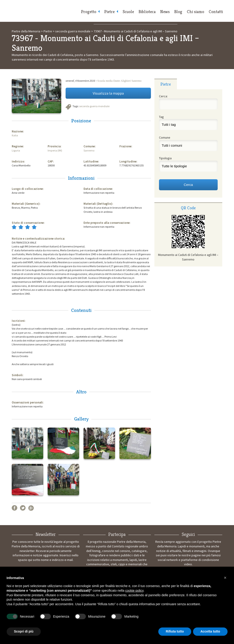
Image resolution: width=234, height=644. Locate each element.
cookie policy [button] (134, 591)
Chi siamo (195, 12)
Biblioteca (147, 12)
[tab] (166, 84)
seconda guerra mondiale (94, 106)
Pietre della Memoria (43, 11)
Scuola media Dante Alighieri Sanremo (119, 81)
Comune (165, 137)
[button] (225, 578)
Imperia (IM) (55, 150)
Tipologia (165, 158)
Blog (178, 12)
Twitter (23, 508)
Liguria (16, 150)
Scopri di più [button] (24, 631)
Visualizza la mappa (108, 93)
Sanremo (89, 150)
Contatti (216, 12)
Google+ (31, 508)
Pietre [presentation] (166, 84)
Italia (15, 135)
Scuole (128, 12)
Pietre (109, 12)
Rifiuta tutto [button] (175, 631)
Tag (161, 117)
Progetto (89, 12)
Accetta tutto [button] (210, 631)
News (165, 12)
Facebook (14, 508)
